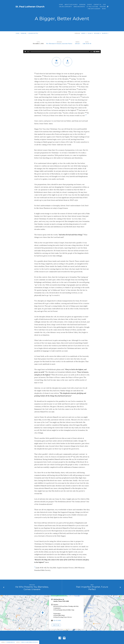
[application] (62, 52)
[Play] (25, 52)
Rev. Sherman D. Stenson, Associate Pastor (59, 44)
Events (90, 5)
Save (68, 62)
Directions (56, 625)
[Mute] (94, 52)
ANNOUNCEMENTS (79, 7)
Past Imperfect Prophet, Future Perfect (92, 588)
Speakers (97, 33)
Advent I (77, 44)
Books (90, 33)
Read (56, 62)
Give (104, 5)
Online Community (65, 7)
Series (84, 33)
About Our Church (71, 5)
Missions (103, 7)
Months (105, 33)
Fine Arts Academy (94, 9)
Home (61, 5)
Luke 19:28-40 (87, 44)
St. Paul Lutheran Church (30, 7)
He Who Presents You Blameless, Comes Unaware (32, 588)
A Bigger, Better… (33, 33)
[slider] (60, 52)
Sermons (82, 5)
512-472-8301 (57, 620)
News (104, 9)
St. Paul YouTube (92, 7)
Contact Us (97, 5)
